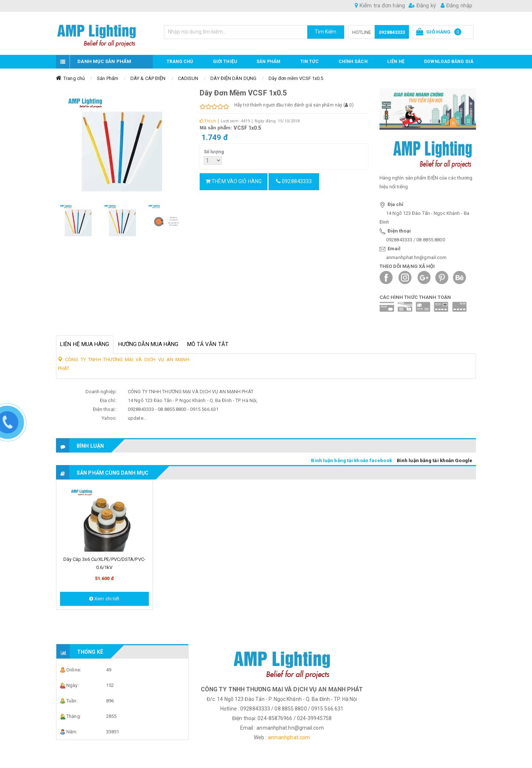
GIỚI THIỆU (225, 62)
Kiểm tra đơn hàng (380, 6)
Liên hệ (396, 62)
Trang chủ (180, 62)
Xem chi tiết (104, 599)
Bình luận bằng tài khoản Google (435, 460)
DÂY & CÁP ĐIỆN (148, 78)
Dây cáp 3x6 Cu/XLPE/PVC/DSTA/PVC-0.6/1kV (104, 563)
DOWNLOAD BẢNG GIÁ (449, 62)
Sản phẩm (268, 62)
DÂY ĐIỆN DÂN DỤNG (233, 78)
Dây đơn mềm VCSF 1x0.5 (296, 78)
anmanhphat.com (289, 737)
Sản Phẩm (108, 78)
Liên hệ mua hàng (85, 344)
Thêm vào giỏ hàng (234, 181)
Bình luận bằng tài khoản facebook (351, 460)
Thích (208, 121)
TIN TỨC (310, 62)
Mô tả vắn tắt (208, 344)
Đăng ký (422, 6)
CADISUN (188, 78)
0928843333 (392, 32)
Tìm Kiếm (326, 32)
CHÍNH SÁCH (353, 62)
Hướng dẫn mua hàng (148, 344)
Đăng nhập (456, 6)
